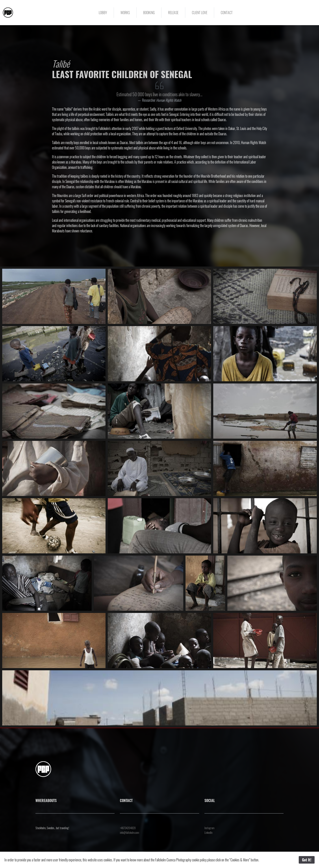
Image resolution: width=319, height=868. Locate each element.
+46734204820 (128, 828)
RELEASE (173, 13)
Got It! (307, 860)
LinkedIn (208, 832)
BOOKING (149, 13)
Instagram (209, 828)
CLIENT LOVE (200, 13)
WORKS (125, 13)
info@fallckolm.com (129, 832)
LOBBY (103, 13)
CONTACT (227, 13)
